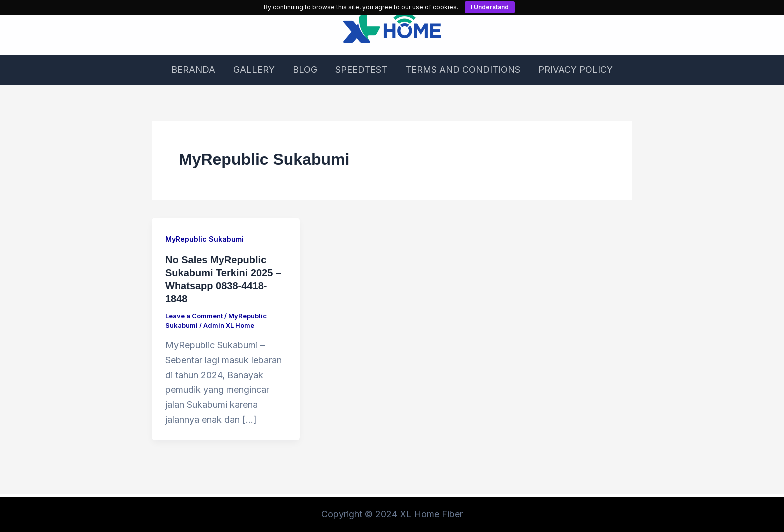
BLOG (305, 70)
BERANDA (193, 70)
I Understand (490, 7)
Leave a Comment (194, 316)
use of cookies (435, 7)
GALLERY (254, 70)
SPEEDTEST (361, 70)
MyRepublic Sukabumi (205, 239)
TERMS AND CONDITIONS (463, 70)
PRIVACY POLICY (576, 70)
